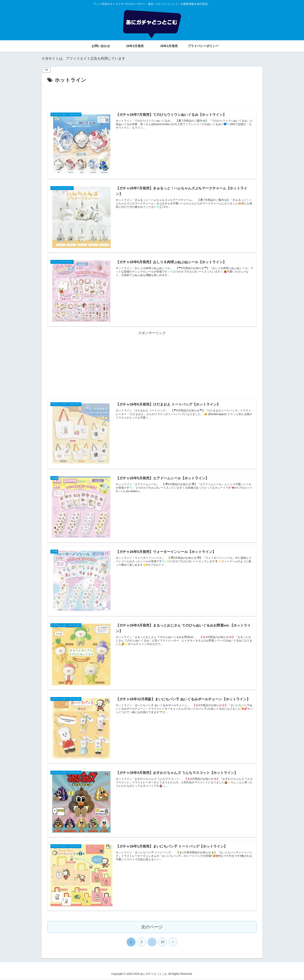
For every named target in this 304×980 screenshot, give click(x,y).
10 (162, 943)
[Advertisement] (152, 95)
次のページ (152, 927)
